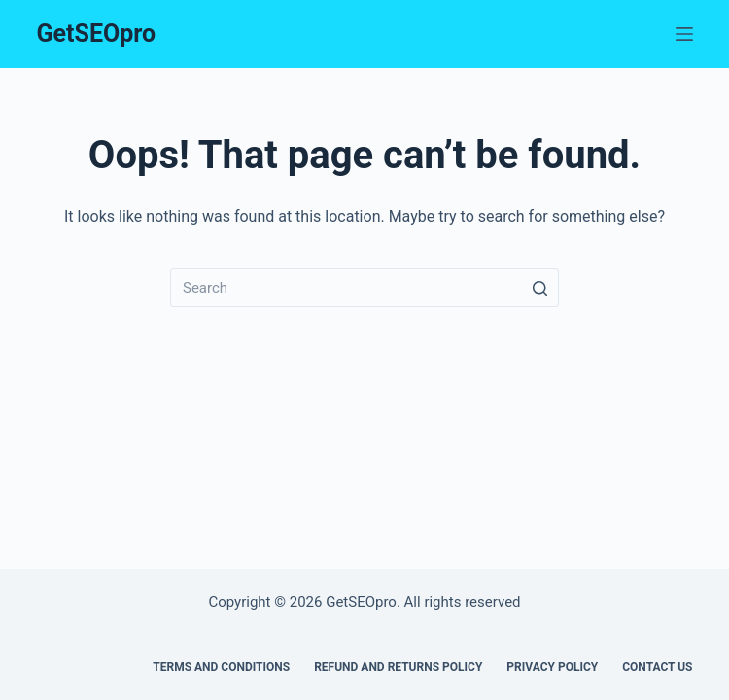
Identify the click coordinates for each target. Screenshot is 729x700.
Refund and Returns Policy (398, 667)
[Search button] (539, 288)
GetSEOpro (97, 34)
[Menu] (684, 34)
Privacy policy (552, 667)
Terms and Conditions (221, 667)
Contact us (657, 667)
